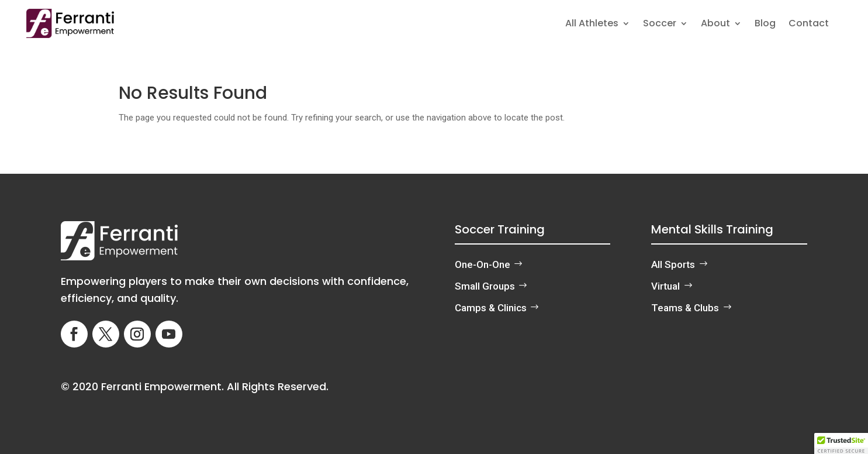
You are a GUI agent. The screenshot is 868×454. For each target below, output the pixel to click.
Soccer (660, 25)
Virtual (665, 286)
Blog (765, 25)
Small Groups (485, 286)
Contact (809, 25)
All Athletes (592, 25)
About (715, 25)
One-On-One (483, 264)
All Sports (673, 264)
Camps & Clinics (491, 308)
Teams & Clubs (685, 308)
